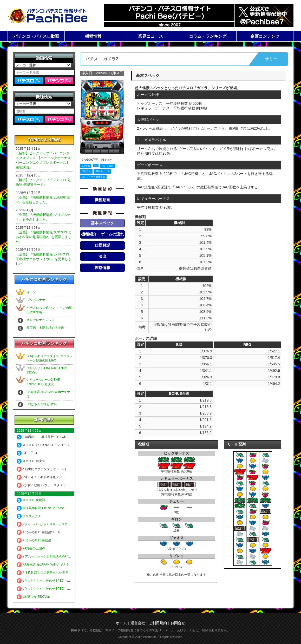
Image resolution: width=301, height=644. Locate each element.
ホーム (121, 623)
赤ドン (31, 292)
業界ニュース (150, 36)
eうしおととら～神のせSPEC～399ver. (47, 589)
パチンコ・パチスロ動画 (36, 36)
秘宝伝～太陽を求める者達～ (47, 328)
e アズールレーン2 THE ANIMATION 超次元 (50, 556)
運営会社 (138, 623)
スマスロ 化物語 (31, 500)
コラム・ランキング (208, 36)
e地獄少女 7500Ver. (33, 597)
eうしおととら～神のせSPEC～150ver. (47, 581)
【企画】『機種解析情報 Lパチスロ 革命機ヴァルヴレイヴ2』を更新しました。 (44, 259)
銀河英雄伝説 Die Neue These (41, 508)
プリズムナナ (36, 300)
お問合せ (178, 623)
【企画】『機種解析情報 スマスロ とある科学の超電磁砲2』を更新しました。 (44, 237)
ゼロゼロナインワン (41, 320)
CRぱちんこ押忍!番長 (42, 404)
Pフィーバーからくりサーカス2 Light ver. (48, 524)
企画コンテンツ (265, 36)
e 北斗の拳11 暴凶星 (34, 540)
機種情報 (93, 36)
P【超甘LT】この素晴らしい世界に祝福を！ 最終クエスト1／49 (64, 573)
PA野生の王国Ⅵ (31, 548)
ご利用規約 (158, 623)
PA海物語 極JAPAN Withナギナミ (43, 564)
